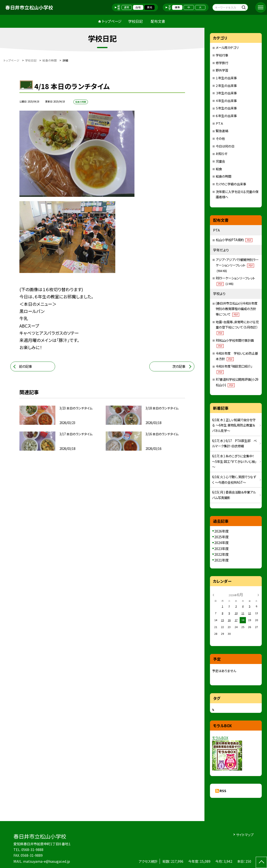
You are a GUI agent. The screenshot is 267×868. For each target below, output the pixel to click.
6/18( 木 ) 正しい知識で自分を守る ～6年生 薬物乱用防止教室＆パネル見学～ (234, 425)
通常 (127, 7)
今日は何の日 (225, 146)
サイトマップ (245, 835)
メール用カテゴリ (227, 48)
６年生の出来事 (226, 116)
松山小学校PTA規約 (234, 240)
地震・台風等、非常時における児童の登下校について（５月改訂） (237, 327)
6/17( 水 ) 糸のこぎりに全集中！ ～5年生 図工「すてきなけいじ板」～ (234, 461)
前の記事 (26, 366)
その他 (220, 139)
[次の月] (258, 595)
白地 (138, 7)
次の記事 (179, 366)
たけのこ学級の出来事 (231, 184)
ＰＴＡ (219, 123)
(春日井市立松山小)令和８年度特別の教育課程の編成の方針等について (237, 309)
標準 (177, 7)
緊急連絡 (222, 131)
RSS (223, 791)
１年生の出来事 (226, 78)
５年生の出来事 (226, 108)
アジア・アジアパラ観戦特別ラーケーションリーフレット (237, 265)
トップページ (112, 21)
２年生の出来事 (226, 86)
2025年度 (221, 537)
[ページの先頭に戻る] (261, 862)
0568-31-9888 (32, 849)
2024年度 (221, 542)
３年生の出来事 (226, 93)
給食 (219, 169)
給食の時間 (223, 176)
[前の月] (213, 595)
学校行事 (222, 55)
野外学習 (222, 70)
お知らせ (222, 154)
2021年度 (221, 560)
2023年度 (221, 548)
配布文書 (158, 21)
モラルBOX (220, 738)
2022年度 (221, 554)
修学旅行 (222, 63)
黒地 (150, 7)
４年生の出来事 (226, 101)
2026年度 (221, 531)
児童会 (220, 161)
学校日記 (135, 21)
